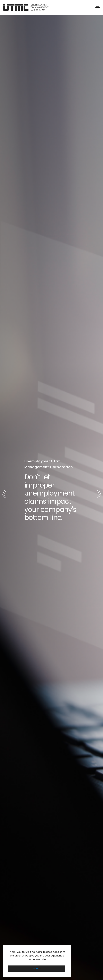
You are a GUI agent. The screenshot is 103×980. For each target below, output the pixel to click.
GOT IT (37, 969)
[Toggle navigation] (98, 8)
